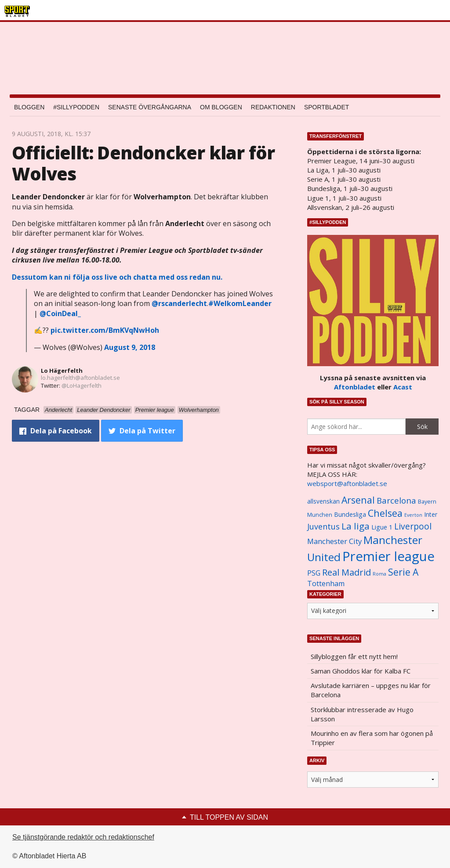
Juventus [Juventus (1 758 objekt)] (323, 526)
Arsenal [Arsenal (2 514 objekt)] (358, 500)
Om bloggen (221, 107)
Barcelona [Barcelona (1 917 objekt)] (396, 500)
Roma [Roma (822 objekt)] (379, 574)
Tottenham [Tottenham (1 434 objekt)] (326, 583)
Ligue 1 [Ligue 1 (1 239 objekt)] (382, 527)
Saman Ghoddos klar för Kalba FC (361, 671)
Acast (403, 387)
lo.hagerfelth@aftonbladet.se (80, 378)
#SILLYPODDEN (76, 107)
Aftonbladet (355, 387)
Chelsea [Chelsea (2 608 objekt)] (385, 513)
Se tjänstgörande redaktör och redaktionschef (83, 837)
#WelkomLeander (240, 303)
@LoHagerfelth (82, 385)
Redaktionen (273, 107)
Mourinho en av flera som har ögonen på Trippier (372, 738)
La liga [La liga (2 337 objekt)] (356, 526)
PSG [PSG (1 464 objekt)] (314, 573)
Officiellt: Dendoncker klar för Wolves (143, 163)
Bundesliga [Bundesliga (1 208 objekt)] (350, 514)
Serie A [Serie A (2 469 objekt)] (403, 572)
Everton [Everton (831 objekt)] (413, 515)
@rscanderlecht (179, 303)
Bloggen (29, 107)
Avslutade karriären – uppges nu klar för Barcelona (371, 690)
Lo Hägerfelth (62, 371)
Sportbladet (327, 107)
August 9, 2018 (130, 347)
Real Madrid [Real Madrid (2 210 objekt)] (347, 572)
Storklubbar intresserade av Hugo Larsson (362, 714)
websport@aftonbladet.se (347, 483)
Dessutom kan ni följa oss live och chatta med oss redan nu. (117, 277)
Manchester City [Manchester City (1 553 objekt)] (334, 541)
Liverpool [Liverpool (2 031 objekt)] (413, 526)
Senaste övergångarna (150, 107)
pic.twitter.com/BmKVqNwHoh (105, 330)
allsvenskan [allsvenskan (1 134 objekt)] (323, 501)
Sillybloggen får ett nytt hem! (354, 656)
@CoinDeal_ (60, 313)
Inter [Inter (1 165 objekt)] (431, 514)
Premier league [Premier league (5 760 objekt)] (388, 556)
